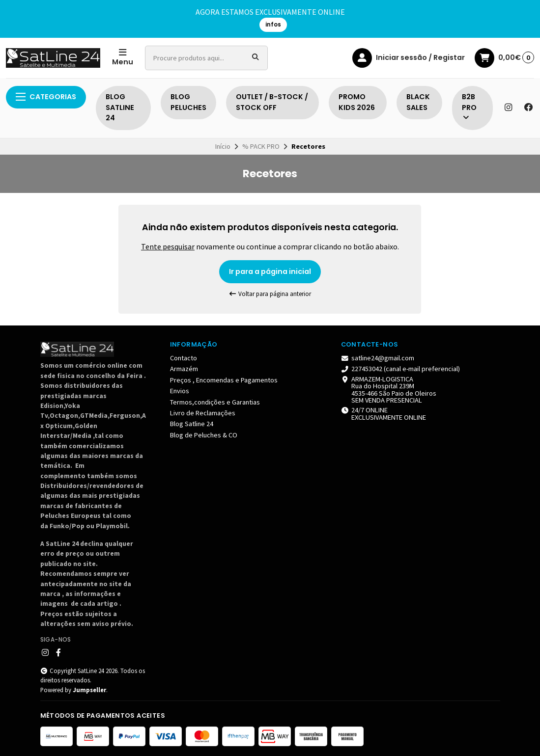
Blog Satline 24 (192, 424)
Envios (180, 391)
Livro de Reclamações (203, 413)
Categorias (46, 97)
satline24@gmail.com (378, 358)
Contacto (184, 358)
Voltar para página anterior (270, 294)
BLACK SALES (418, 102)
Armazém (184, 369)
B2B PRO (469, 107)
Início (223, 146)
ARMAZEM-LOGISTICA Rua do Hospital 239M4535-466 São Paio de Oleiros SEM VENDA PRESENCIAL (389, 390)
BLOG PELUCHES (188, 102)
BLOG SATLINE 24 (120, 107)
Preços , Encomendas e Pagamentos (224, 380)
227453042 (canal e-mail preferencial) (401, 369)
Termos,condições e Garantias (215, 402)
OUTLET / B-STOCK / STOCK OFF (272, 102)
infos (273, 25)
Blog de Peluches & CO (204, 435)
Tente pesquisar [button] (168, 246)
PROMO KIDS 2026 (357, 102)
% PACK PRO (261, 146)
